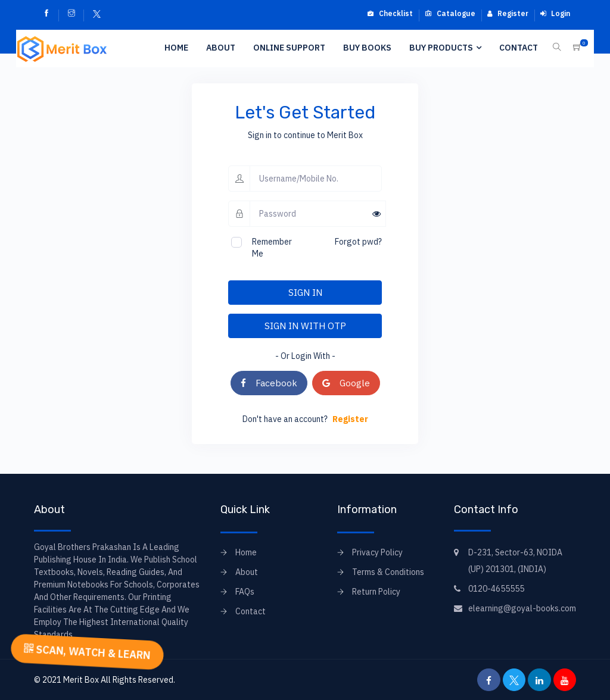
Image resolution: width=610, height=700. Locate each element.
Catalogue (450, 13)
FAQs (245, 592)
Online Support (289, 48)
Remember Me (272, 248)
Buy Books (367, 48)
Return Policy (376, 592)
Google (346, 383)
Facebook (269, 383)
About (221, 48)
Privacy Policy (377, 552)
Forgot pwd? (358, 242)
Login (555, 13)
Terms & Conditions (388, 572)
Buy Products (441, 48)
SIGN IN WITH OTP (305, 326)
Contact (519, 48)
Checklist (390, 13)
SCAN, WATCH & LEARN (87, 652)
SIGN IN (305, 292)
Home (176, 48)
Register (508, 13)
